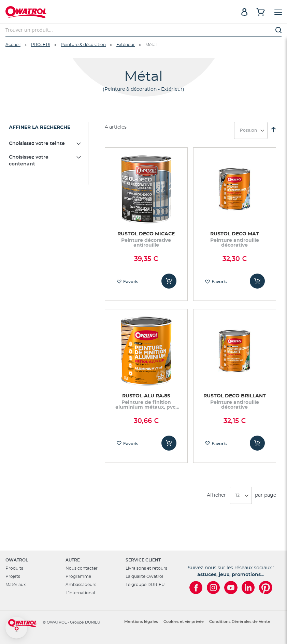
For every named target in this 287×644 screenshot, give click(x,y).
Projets (13, 576)
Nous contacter (82, 568)
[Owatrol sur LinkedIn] (248, 588)
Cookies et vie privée (184, 622)
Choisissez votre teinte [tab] (37, 144)
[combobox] (143, 30)
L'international (80, 593)
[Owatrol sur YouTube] (231, 588)
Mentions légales (141, 622)
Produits (14, 568)
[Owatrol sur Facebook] (196, 588)
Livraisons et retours (146, 568)
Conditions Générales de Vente (240, 622)
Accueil (13, 45)
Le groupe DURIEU (145, 585)
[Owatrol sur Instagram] (213, 588)
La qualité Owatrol (144, 576)
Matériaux (16, 585)
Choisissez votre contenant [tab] (29, 161)
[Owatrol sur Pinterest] (266, 588)
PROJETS (41, 45)
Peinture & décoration (83, 45)
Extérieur (126, 45)
